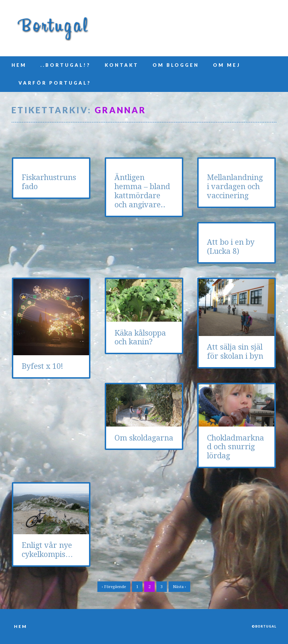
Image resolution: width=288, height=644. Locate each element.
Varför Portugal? (55, 83)
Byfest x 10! (42, 366)
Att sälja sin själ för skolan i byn (235, 352)
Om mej (227, 65)
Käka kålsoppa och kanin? (140, 338)
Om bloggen (176, 65)
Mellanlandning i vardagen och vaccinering (235, 187)
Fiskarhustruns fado (49, 182)
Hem (19, 65)
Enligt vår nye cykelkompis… (47, 550)
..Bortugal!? (66, 65)
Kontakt (122, 65)
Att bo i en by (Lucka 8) (231, 247)
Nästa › (179, 587)
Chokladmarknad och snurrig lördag (235, 447)
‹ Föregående (114, 587)
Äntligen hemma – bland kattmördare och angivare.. (142, 191)
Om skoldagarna (144, 438)
